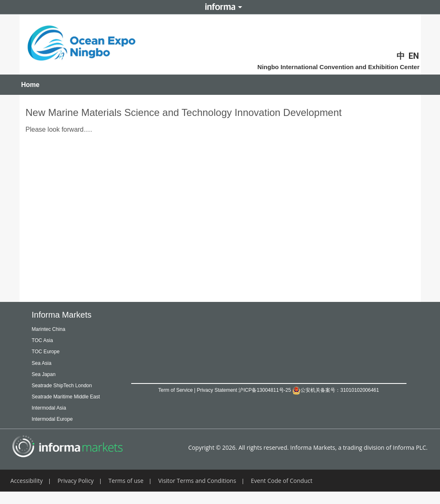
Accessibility (26, 492)
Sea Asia (45, 363)
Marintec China (54, 329)
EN (414, 56)
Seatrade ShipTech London (72, 385)
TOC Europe (50, 351)
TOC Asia (46, 340)
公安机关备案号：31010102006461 (335, 390)
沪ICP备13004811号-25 (265, 390)
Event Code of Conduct (282, 492)
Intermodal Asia (55, 418)
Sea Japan (48, 374)
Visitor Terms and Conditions (197, 492)
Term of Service (175, 390)
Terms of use (126, 492)
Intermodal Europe (59, 430)
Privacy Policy (76, 492)
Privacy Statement (217, 390)
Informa (220, 7)
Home (30, 85)
